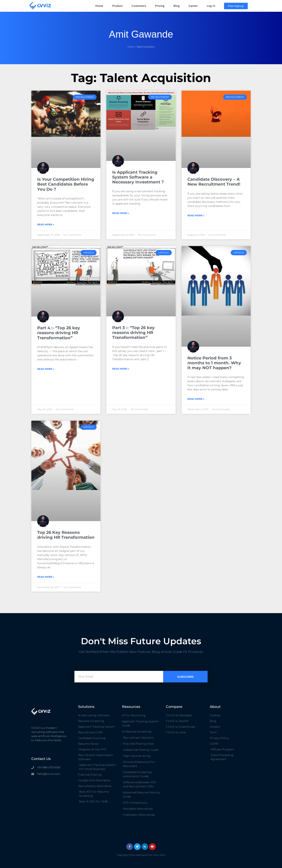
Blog (177, 6)
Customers (139, 6)
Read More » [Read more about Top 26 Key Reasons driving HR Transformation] (46, 577)
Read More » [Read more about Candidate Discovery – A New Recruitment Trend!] (196, 215)
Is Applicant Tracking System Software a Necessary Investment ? (138, 177)
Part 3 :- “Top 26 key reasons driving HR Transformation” (133, 332)
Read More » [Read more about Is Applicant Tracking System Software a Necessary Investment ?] (121, 213)
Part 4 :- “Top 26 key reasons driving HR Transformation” (59, 333)
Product (117, 6)
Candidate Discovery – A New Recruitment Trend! (214, 182)
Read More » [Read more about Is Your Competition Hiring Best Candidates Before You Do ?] (46, 224)
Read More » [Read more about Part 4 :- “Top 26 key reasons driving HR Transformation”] (46, 369)
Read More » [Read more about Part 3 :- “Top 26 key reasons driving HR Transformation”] (121, 369)
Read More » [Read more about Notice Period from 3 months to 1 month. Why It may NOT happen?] (196, 399)
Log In (211, 6)
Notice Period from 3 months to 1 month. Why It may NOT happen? (214, 363)
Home (99, 6)
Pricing (160, 6)
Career (193, 6)
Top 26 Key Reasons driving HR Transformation (66, 535)
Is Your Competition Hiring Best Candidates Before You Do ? (66, 184)
